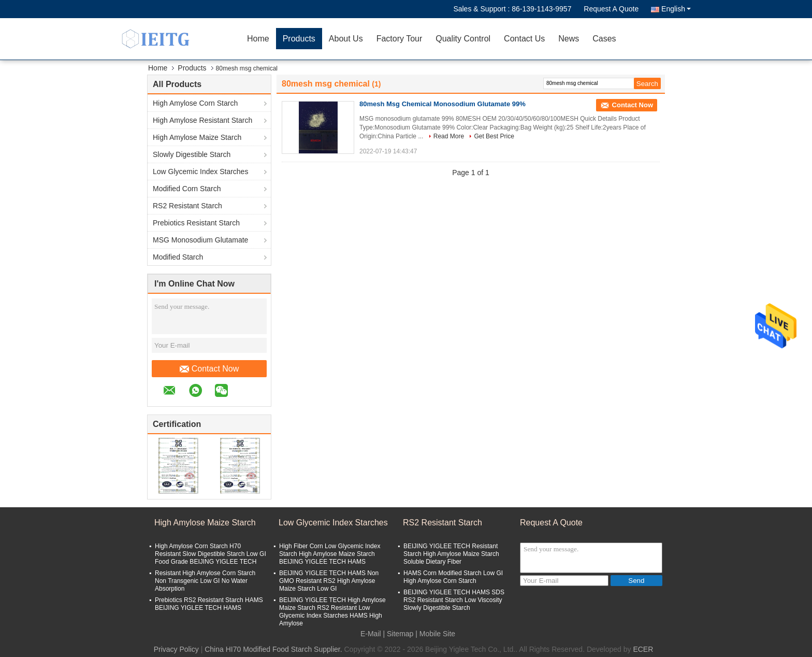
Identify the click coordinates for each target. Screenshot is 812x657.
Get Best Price (494, 136)
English (676, 9)
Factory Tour (400, 39)
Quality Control (463, 39)
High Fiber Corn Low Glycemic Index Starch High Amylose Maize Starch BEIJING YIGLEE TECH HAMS (330, 554)
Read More (449, 136)
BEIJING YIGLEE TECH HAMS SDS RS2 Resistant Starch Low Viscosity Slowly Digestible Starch (454, 600)
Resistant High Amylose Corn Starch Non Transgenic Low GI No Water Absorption (205, 581)
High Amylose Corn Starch (195, 103)
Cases (604, 39)
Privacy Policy (176, 649)
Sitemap (400, 634)
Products (299, 39)
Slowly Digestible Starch (192, 154)
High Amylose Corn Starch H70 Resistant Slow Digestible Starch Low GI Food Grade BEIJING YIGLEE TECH (211, 554)
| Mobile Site (435, 634)
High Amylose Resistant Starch (202, 120)
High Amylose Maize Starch (197, 137)
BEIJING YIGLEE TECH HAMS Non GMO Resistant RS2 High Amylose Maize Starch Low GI (329, 581)
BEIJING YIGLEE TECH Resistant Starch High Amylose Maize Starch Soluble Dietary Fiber (451, 554)
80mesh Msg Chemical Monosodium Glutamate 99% (443, 104)
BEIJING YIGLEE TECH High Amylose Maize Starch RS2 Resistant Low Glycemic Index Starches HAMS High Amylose (332, 612)
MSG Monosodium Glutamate (200, 240)
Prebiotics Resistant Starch (196, 223)
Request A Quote (611, 9)
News (569, 39)
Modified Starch (178, 257)
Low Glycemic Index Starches (200, 172)
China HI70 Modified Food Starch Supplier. (274, 649)
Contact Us (524, 39)
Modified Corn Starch (187, 189)
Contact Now (209, 369)
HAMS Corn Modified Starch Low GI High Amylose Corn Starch (453, 577)
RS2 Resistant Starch (187, 206)
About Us (346, 39)
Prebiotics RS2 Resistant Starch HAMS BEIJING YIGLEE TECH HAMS (209, 604)
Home (258, 39)
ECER (643, 649)
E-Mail (371, 634)
